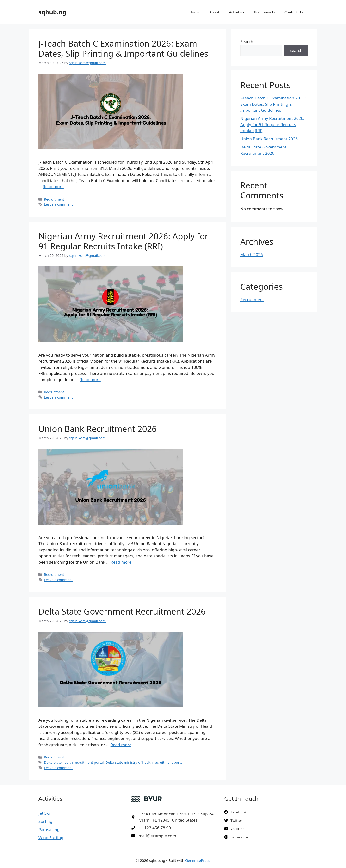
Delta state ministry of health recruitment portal (145, 762)
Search (247, 41)
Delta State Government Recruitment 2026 (122, 611)
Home (195, 12)
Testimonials (264, 12)
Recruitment (54, 199)
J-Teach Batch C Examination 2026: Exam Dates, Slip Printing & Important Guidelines (123, 48)
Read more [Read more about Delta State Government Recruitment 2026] (121, 745)
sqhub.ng (52, 12)
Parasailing (49, 829)
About (214, 12)
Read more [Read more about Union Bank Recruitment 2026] (121, 562)
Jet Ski (44, 813)
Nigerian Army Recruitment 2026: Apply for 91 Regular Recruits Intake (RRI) (123, 241)
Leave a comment (58, 204)
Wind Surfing (51, 838)
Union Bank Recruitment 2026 (98, 429)
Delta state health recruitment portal (74, 762)
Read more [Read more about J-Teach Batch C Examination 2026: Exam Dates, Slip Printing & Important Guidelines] (53, 187)
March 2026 (252, 255)
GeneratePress (198, 860)
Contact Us (294, 12)
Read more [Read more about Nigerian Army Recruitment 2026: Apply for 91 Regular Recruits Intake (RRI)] (90, 379)
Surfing (45, 821)
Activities (237, 12)
